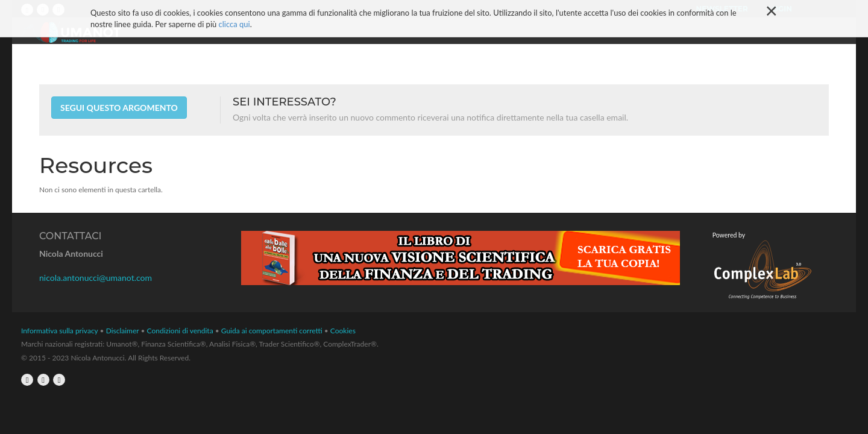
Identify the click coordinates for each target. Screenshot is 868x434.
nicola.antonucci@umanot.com (96, 278)
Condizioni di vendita (180, 331)
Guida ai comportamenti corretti (272, 331)
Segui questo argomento (119, 108)
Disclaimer (123, 331)
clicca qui (234, 14)
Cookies (343, 331)
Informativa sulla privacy (60, 331)
